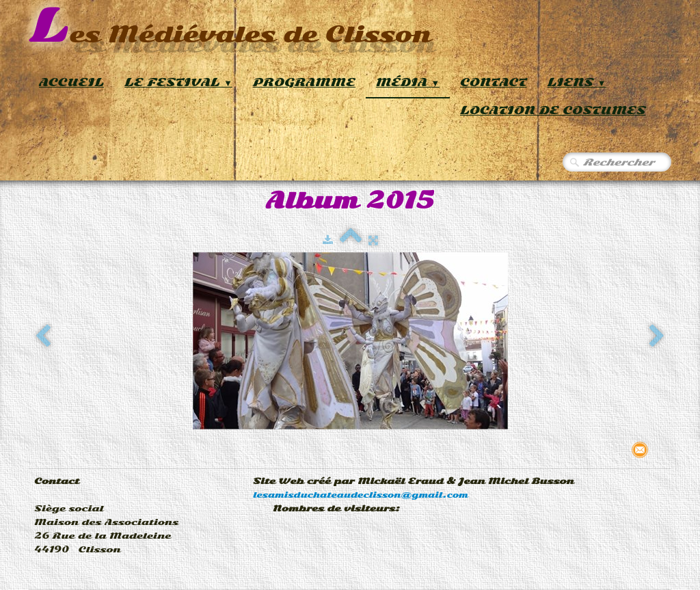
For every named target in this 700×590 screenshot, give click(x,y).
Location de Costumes (553, 110)
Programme (304, 82)
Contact (494, 82)
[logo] (230, 27)
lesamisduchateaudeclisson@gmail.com (361, 495)
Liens (577, 82)
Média (408, 82)
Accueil (71, 82)
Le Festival (178, 82)
